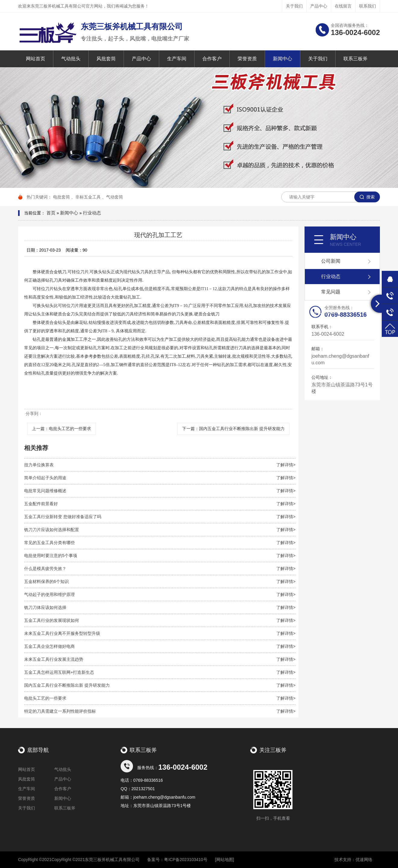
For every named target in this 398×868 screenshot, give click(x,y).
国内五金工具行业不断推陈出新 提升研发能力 (160, 685)
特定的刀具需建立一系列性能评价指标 (160, 711)
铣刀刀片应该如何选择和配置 (160, 530)
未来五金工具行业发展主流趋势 (160, 659)
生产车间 (177, 59)
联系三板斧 (355, 59)
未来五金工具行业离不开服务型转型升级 (160, 633)
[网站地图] (225, 860)
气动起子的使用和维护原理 (160, 594)
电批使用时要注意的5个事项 (160, 556)
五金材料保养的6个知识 (160, 581)
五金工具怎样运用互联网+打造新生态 (160, 672)
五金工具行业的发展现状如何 (160, 620)
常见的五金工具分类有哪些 (160, 543)
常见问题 (331, 292)
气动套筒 (115, 197)
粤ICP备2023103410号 (186, 860)
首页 (51, 213)
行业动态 (92, 213)
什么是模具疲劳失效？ (160, 569)
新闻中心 (283, 59)
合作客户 (212, 59)
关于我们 (294, 6)
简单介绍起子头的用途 (160, 478)
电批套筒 (62, 197)
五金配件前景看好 (160, 504)
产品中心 (319, 6)
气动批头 (71, 59)
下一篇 (233, 429)
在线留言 (343, 6)
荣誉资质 (247, 59)
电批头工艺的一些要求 (160, 698)
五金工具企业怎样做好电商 (160, 646)
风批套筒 (106, 59)
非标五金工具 (88, 197)
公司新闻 (331, 261)
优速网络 (364, 860)
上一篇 (62, 429)
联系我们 (368, 6)
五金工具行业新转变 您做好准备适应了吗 (160, 517)
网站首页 (36, 59)
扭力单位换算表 (160, 465)
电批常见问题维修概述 (160, 491)
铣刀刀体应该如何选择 (160, 607)
